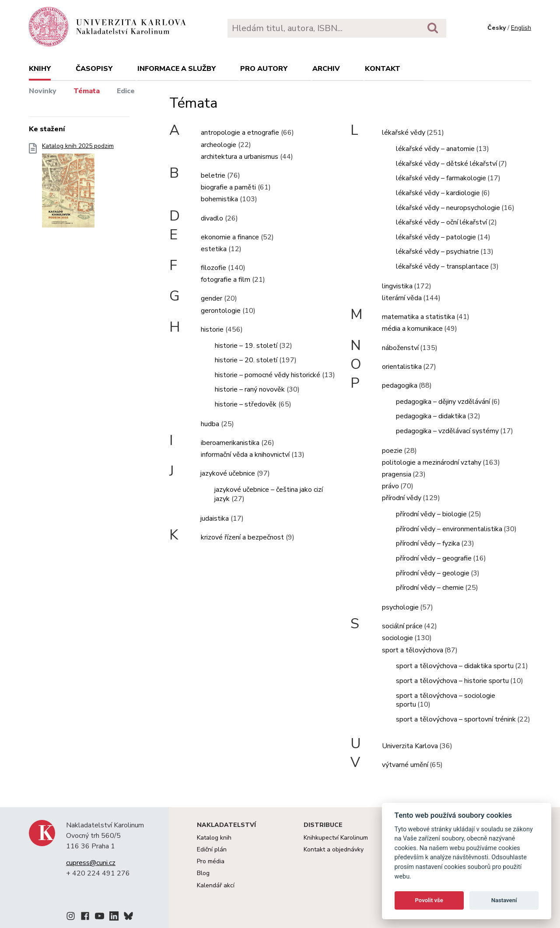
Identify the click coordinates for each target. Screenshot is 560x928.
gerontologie (221, 311)
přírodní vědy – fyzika (428, 543)
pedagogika (400, 385)
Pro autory (264, 69)
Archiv (326, 69)
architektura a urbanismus (240, 157)
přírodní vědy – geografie (434, 558)
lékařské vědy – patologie (436, 237)
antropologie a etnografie (240, 133)
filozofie (213, 268)
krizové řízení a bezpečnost (242, 537)
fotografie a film (226, 280)
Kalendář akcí (216, 885)
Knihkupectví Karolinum (336, 838)
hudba (210, 424)
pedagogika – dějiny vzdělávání (443, 402)
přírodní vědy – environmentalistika (449, 529)
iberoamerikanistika (230, 443)
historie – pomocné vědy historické (268, 375)
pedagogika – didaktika (431, 416)
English (521, 28)
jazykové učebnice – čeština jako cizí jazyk (269, 494)
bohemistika (219, 199)
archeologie (219, 145)
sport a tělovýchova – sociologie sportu (446, 700)
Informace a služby (177, 69)
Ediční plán (212, 849)
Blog (203, 873)
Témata (87, 91)
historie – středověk (246, 404)
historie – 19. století (246, 346)
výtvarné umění (405, 765)
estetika (214, 249)
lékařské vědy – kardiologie (438, 193)
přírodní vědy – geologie (433, 573)
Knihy (40, 69)
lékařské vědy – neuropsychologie (448, 208)
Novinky (43, 91)
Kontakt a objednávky (334, 849)
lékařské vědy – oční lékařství (441, 222)
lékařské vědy (404, 133)
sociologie (397, 638)
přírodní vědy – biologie (431, 514)
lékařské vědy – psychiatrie (437, 252)
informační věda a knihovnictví (245, 455)
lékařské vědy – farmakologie (441, 178)
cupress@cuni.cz (91, 863)
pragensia (397, 474)
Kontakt (383, 69)
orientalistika (402, 367)
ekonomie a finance (230, 237)
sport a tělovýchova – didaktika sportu (455, 666)
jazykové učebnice (228, 473)
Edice (126, 91)
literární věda (402, 298)
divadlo (212, 218)
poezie (392, 451)
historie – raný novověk (250, 389)
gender (212, 298)
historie (212, 329)
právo (390, 486)
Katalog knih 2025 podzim (78, 188)
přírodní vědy (402, 498)
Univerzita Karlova (410, 746)
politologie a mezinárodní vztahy (432, 462)
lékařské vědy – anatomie (435, 149)
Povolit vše (429, 900)
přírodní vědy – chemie (430, 588)
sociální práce (402, 626)
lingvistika (397, 286)
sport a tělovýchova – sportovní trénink (456, 719)
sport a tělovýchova (413, 650)
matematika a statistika (418, 317)
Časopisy (94, 69)
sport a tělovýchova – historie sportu (452, 681)
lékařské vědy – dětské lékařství (446, 164)
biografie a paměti (228, 187)
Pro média (211, 861)
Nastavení (504, 900)
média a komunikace (412, 329)
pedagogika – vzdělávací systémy (447, 431)
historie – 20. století (246, 360)
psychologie (400, 607)
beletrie (213, 175)
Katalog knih (214, 838)
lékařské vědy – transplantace (442, 266)
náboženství (400, 348)
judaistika (215, 518)
